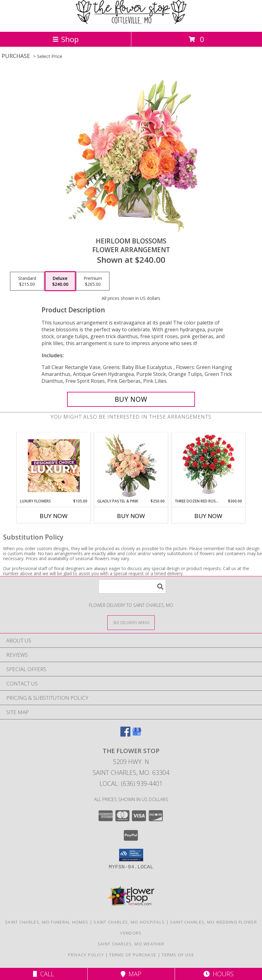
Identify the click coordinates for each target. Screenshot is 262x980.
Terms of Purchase (133, 955)
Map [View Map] (131, 974)
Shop (65, 39)
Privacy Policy (86, 955)
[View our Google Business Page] (137, 735)
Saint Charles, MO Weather (131, 944)
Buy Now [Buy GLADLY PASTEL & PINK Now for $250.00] (131, 516)
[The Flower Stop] (131, 23)
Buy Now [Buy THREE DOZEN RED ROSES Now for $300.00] (208, 516)
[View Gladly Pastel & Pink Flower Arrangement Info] (131, 466)
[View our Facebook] (125, 735)
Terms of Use (178, 955)
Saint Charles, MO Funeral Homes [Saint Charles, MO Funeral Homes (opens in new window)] (47, 922)
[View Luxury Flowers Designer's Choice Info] (54, 466)
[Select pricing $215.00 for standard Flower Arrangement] (27, 281)
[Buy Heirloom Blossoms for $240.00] (131, 399)
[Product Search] (132, 586)
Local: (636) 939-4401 (131, 783)
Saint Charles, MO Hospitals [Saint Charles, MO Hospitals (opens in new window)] (129, 922)
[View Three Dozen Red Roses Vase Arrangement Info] (209, 466)
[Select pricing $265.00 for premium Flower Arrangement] (93, 281)
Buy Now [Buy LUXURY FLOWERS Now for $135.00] (54, 516)
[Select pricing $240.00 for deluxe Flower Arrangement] (60, 281)
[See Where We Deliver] (131, 622)
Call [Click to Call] (44, 974)
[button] (131, 855)
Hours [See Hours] (218, 974)
